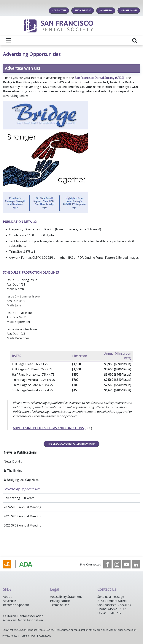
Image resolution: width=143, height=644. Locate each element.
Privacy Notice (60, 601)
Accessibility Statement (66, 597)
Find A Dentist (83, 11)
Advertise (9, 601)
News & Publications (20, 452)
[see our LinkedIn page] (136, 564)
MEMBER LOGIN (129, 11)
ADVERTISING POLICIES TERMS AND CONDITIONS (48, 428)
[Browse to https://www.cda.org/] (22, 564)
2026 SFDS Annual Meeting (23, 525)
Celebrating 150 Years (19, 498)
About (7, 597)
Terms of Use (60, 605)
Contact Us (59, 11)
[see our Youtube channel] (126, 564)
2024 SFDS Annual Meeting (23, 507)
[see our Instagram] (117, 564)
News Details (13, 461)
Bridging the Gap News (23, 480)
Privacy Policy (10, 636)
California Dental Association (23, 616)
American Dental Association (23, 620)
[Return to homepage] (72, 26)
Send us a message (111, 597)
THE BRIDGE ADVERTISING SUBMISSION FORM (72, 444)
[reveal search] (135, 41)
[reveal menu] (8, 41)
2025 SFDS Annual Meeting (23, 516)
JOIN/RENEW (106, 11)
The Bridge (15, 471)
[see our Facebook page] (107, 564)
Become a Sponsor (16, 605)
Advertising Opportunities (22, 489)
